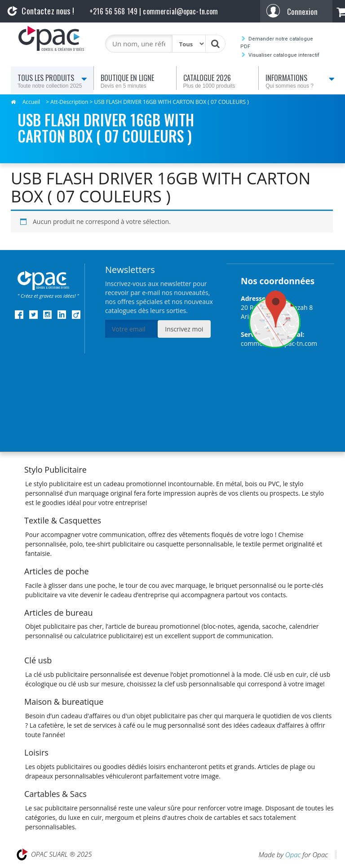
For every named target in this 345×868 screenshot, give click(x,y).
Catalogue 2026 (219, 81)
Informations (301, 81)
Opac (293, 855)
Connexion (302, 11)
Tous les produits (54, 81)
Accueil (31, 102)
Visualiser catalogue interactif (284, 55)
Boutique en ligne (137, 81)
